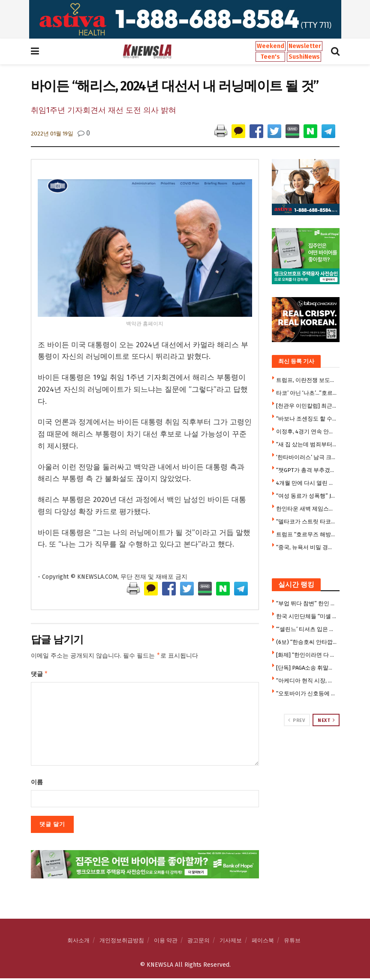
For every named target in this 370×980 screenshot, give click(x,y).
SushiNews (304, 57)
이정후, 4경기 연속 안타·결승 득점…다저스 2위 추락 (307, 431)
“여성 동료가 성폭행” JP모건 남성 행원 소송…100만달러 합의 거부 (307, 496)
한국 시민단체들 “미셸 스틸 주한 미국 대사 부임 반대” (307, 616)
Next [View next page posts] (326, 720)
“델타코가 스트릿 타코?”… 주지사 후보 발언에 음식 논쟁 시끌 (307, 522)
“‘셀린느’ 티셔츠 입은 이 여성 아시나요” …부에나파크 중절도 (307, 629)
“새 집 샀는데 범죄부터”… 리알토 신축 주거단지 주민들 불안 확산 (307, 444)
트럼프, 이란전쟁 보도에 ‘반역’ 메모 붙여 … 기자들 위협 (307, 380)
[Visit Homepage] (147, 51)
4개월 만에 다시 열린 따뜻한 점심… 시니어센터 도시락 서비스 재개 (307, 483)
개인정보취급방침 (122, 942)
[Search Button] (335, 51)
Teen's (270, 57)
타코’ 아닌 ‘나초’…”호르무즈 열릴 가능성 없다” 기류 (307, 393)
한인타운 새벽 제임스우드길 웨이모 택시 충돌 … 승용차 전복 (307, 509)
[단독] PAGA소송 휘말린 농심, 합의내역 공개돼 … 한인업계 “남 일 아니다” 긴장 (307, 668)
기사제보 (231, 942)
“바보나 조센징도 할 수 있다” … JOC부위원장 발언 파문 (307, 419)
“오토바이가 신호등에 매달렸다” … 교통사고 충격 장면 (307, 693)
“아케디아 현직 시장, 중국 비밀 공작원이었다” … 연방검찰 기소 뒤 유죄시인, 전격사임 (307, 681)
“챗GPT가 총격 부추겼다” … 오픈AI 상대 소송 (307, 470)
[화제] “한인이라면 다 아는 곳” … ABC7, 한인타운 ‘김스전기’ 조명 (307, 655)
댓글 (40, 675)
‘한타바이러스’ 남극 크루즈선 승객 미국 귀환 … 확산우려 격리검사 (307, 457)
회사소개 (78, 942)
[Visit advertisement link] (185, 19)
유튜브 (292, 942)
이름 (37, 784)
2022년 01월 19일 (52, 134)
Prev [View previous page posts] (296, 720)
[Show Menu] (35, 51)
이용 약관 (166, 942)
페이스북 (263, 942)
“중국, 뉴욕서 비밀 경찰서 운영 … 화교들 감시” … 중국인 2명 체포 (307, 547)
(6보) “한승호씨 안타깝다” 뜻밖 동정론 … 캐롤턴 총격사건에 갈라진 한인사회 (307, 642)
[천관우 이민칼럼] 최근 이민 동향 (307, 406)
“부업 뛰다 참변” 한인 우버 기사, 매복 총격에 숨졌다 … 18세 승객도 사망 (307, 603)
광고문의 (199, 942)
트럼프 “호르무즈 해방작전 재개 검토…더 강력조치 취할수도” (307, 534)
